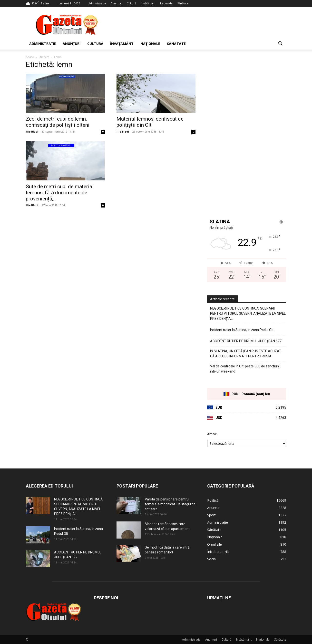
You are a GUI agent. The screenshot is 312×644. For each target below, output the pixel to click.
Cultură (132, 3)
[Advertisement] (197, 25)
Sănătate (183, 3)
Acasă (30, 57)
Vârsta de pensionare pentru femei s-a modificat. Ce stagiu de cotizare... (170, 504)
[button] (280, 44)
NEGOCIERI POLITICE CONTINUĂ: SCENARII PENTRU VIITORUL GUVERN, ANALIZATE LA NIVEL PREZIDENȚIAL (248, 313)
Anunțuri (116, 3)
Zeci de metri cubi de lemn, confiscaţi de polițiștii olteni (58, 122)
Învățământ (148, 3)
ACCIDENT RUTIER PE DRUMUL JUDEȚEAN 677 (246, 341)
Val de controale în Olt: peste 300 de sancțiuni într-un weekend (245, 369)
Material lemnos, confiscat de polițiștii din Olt (150, 122)
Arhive (212, 434)
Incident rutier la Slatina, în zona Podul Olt (242, 330)
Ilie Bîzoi (32, 131)
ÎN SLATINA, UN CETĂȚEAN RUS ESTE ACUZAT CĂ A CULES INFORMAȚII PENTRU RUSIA (246, 354)
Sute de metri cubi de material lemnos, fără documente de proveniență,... (60, 193)
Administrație (97, 3)
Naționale (166, 3)
